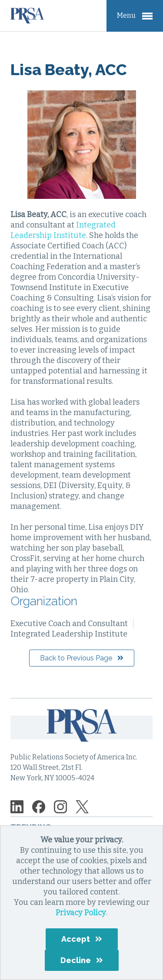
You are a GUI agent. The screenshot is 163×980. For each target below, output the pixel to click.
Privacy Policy (81, 913)
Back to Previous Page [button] (76, 658)
